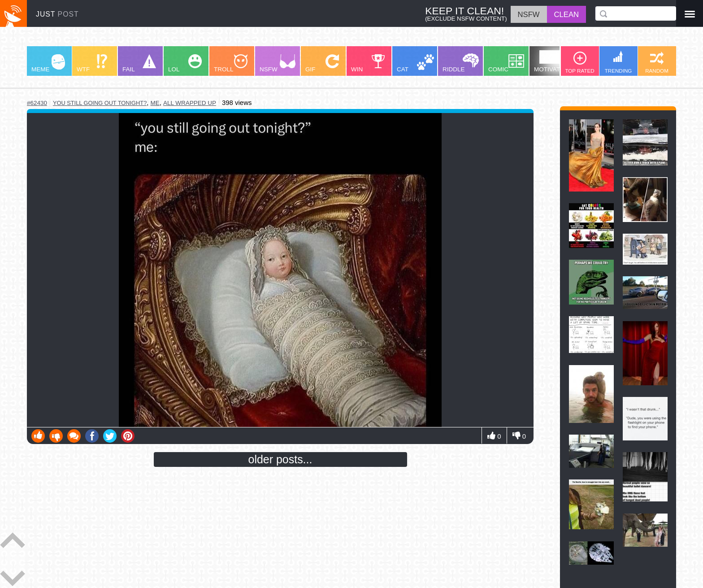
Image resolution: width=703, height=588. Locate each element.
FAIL (139, 63)
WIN (368, 63)
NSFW (278, 63)
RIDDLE (461, 63)
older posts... (280, 459)
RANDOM (657, 63)
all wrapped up (190, 103)
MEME (48, 63)
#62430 (37, 103)
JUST (57, 14)
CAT (415, 63)
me (155, 103)
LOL (185, 63)
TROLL (231, 63)
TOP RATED (579, 63)
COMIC (506, 63)
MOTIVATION (552, 61)
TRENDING (618, 62)
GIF (322, 63)
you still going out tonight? (100, 103)
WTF (92, 63)
